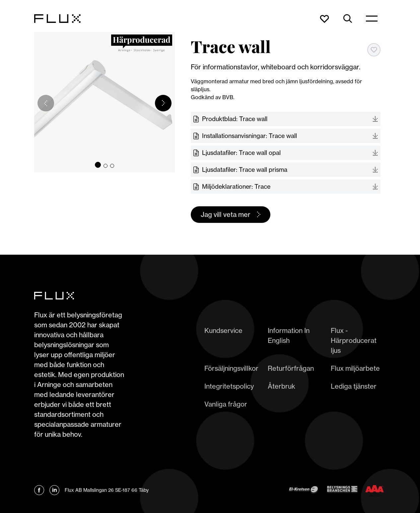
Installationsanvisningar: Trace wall (249, 136)
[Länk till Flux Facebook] (39, 490)
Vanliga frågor (226, 404)
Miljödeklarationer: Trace (236, 187)
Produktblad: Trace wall (235, 119)
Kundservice (223, 330)
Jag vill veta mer (226, 215)
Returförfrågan (291, 368)
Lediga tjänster (354, 386)
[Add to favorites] (374, 50)
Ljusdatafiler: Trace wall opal (241, 153)
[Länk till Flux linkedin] (54, 490)
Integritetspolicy (229, 386)
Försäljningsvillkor (231, 368)
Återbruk (281, 386)
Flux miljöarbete (355, 368)
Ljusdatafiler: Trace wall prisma (245, 170)
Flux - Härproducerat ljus (354, 340)
